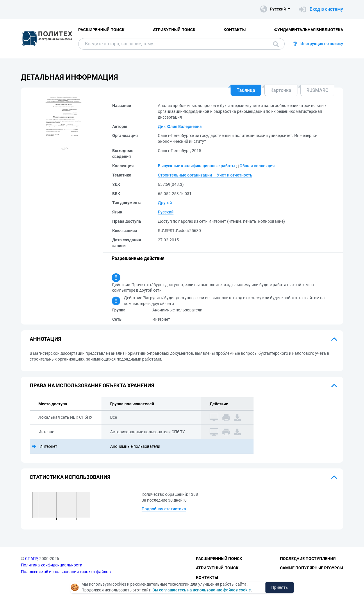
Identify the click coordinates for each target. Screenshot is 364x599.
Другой (165, 203)
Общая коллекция (257, 166)
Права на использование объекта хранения (92, 385)
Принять (280, 587)
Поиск (276, 44)
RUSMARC (317, 90)
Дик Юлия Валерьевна (180, 126)
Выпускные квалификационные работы (197, 166)
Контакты (235, 30)
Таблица (246, 90)
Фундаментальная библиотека (309, 30)
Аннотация (45, 339)
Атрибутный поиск (174, 30)
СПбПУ (31, 559)
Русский (166, 212)
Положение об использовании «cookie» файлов (66, 572)
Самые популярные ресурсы (312, 568)
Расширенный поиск (101, 30)
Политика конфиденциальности (52, 565)
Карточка (281, 90)
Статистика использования (70, 477)
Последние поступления (308, 559)
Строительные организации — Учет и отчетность (205, 175)
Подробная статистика (164, 509)
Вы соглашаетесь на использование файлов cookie (202, 590)
